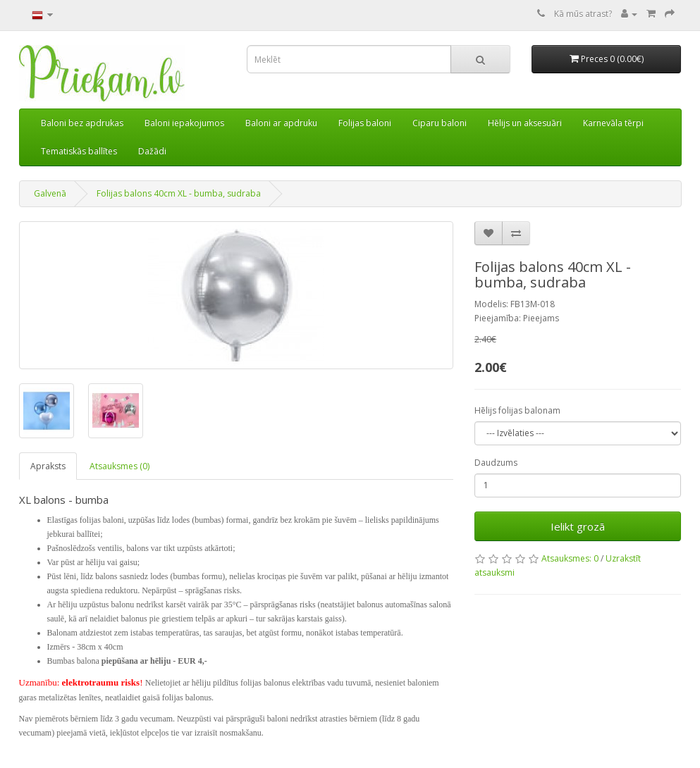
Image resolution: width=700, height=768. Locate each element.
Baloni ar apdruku (281, 123)
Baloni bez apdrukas (82, 123)
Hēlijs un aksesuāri (525, 123)
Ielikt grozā (578, 526)
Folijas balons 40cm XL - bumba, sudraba (179, 193)
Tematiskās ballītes (79, 151)
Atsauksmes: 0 (570, 558)
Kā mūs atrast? (583, 14)
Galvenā (50, 193)
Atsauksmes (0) (119, 466)
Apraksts (48, 466)
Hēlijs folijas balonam (517, 410)
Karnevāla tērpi (613, 123)
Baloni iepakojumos (184, 123)
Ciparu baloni (440, 123)
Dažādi (152, 151)
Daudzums (496, 463)
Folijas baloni (365, 123)
